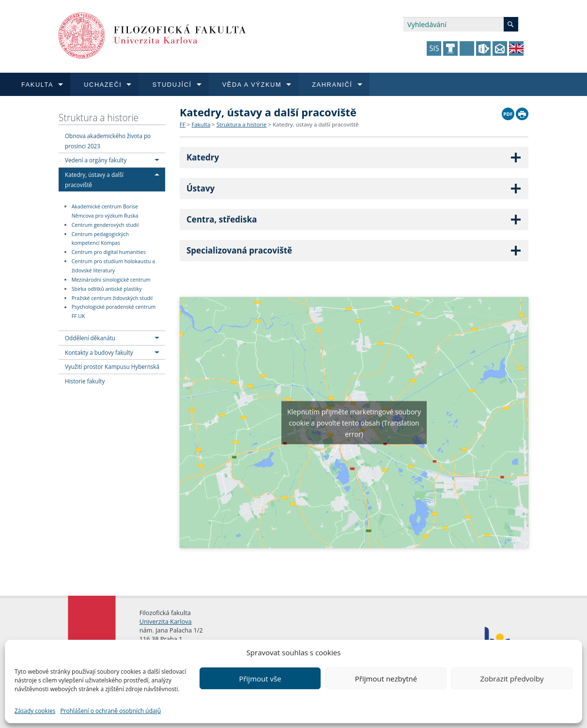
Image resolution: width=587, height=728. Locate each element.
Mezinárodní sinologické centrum (111, 280)
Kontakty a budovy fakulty (99, 352)
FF (183, 124)
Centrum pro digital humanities (109, 252)
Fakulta (201, 124)
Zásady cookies (35, 711)
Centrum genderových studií (105, 225)
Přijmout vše (260, 679)
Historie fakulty (85, 381)
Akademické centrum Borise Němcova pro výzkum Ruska (105, 211)
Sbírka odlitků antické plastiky (107, 289)
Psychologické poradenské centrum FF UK (114, 312)
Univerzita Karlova (166, 621)
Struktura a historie (99, 118)
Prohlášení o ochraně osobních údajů (110, 711)
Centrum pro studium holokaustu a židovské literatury (113, 266)
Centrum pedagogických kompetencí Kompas (100, 239)
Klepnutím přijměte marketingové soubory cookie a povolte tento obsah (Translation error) (354, 422)
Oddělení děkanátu (90, 338)
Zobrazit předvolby (512, 679)
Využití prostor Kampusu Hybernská (112, 366)
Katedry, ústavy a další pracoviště (316, 124)
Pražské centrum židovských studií (112, 298)
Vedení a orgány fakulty (96, 160)
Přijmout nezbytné (386, 679)
